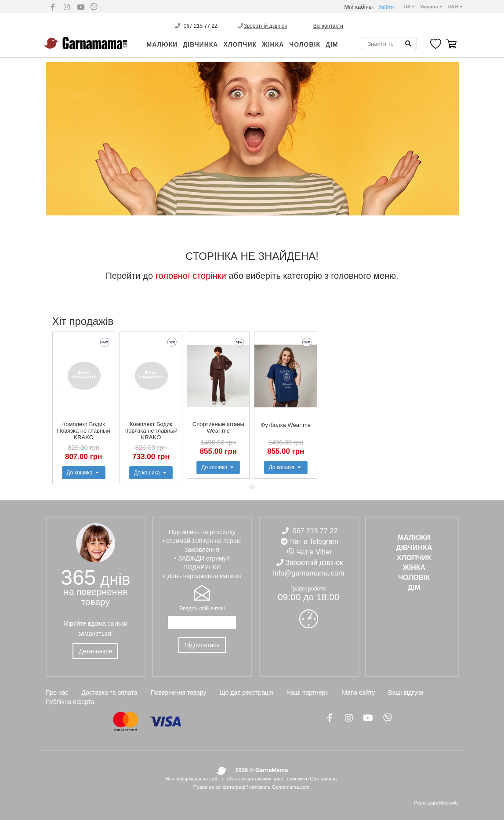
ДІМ (332, 44)
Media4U (449, 803)
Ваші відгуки (406, 692)
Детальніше (95, 651)
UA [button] (409, 7)
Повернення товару (179, 692)
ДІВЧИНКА (200, 44)
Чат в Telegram (314, 541)
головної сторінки (191, 276)
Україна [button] (431, 7)
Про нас (57, 692)
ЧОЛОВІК (305, 44)
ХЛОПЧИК (240, 44)
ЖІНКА (273, 44)
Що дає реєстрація (246, 692)
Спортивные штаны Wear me (218, 427)
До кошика (84, 473)
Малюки (162, 44)
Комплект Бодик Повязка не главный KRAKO (84, 431)
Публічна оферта (70, 702)
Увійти (386, 7)
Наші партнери (308, 692)
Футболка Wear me (286, 425)
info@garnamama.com (308, 573)
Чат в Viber (314, 552)
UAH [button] (455, 7)
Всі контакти (328, 26)
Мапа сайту (358, 692)
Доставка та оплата (110, 692)
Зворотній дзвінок (265, 26)
